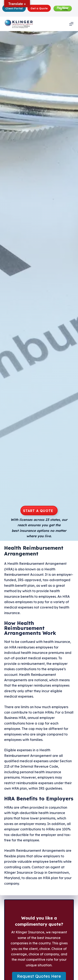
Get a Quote (39, 8)
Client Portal (14, 8)
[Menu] (71, 24)
